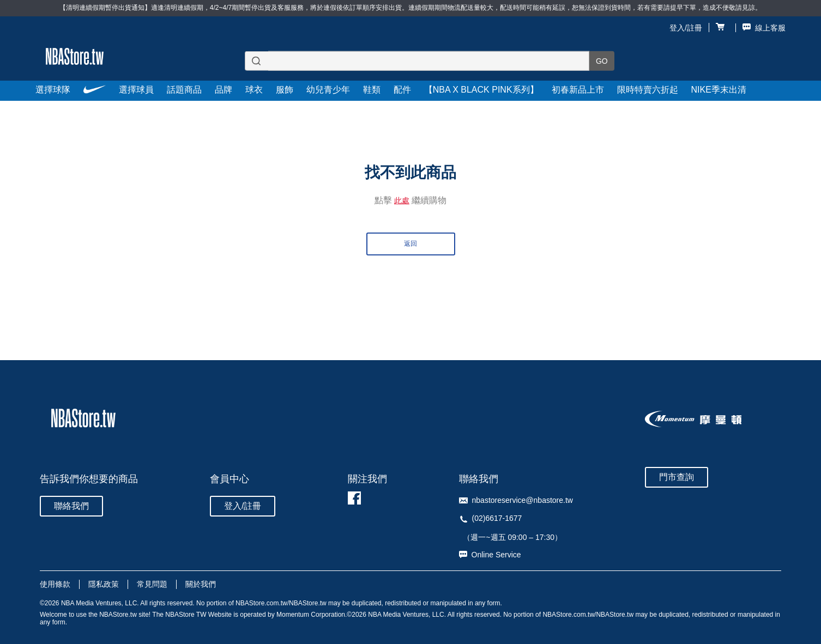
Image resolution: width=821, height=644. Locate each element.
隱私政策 (104, 584)
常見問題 (152, 584)
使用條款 (55, 584)
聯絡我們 (71, 506)
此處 (402, 201)
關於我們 (201, 584)
